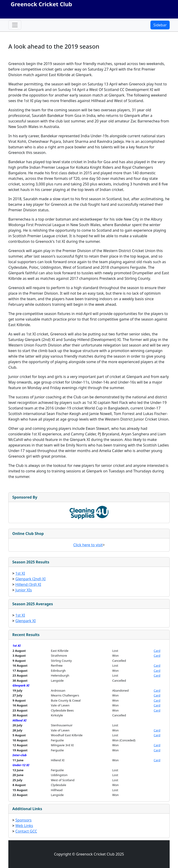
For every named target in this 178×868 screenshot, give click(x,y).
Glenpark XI (25, 621)
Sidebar (160, 25)
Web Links (24, 826)
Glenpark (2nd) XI (30, 579)
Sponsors (23, 820)
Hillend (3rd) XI (28, 584)
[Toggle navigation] (15, 25)
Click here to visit (88, 545)
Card (157, 651)
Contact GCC (26, 831)
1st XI (20, 573)
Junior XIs (24, 590)
